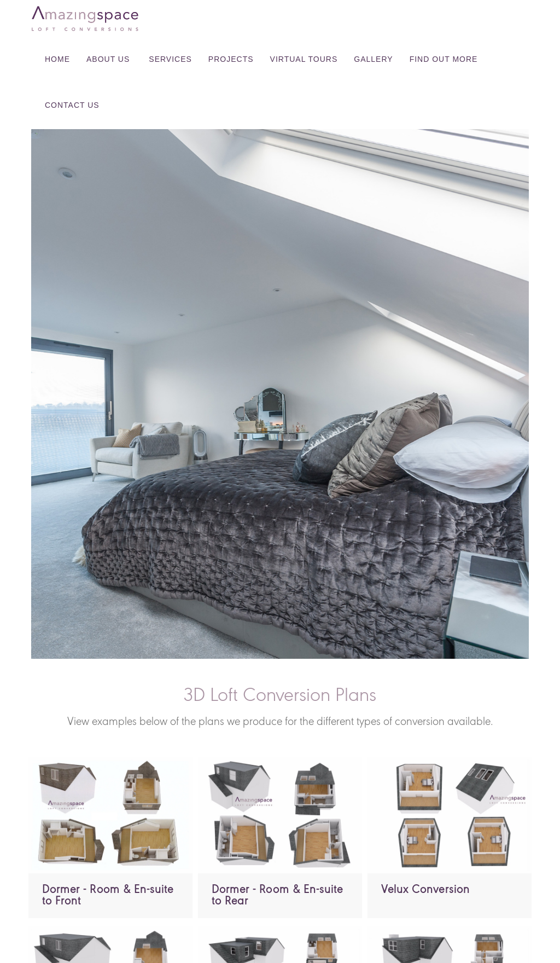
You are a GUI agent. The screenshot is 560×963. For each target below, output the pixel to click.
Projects (231, 59)
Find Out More (444, 59)
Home (57, 59)
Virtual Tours (304, 59)
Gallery (373, 59)
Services (170, 59)
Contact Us (72, 105)
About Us (108, 59)
